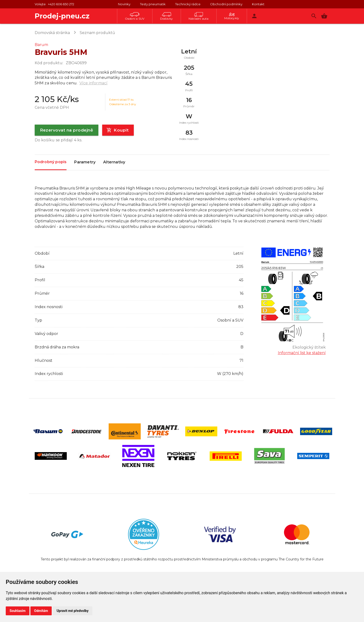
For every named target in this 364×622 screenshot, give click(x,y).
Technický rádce (188, 4)
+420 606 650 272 (61, 4)
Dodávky (166, 16)
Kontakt (258, 4)
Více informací (94, 83)
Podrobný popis (51, 162)
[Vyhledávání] (314, 16)
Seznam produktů (97, 33)
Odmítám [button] (41, 611)
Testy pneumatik (153, 4)
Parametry (85, 162)
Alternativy (114, 162)
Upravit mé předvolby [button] (72, 611)
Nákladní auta (199, 16)
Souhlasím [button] (18, 611)
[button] (324, 16)
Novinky (124, 4)
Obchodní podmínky (226, 4)
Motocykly (232, 16)
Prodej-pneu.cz (62, 16)
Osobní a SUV (135, 16)
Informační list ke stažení (302, 353)
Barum (42, 45)
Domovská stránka (52, 33)
